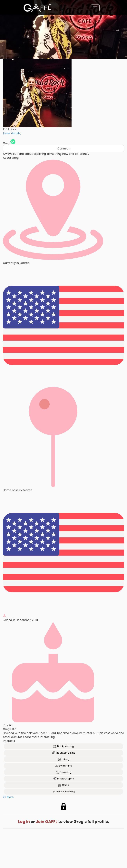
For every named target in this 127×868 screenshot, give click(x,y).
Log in (24, 822)
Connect (63, 148)
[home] (37, 8)
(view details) (12, 133)
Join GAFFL (47, 822)
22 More (8, 797)
